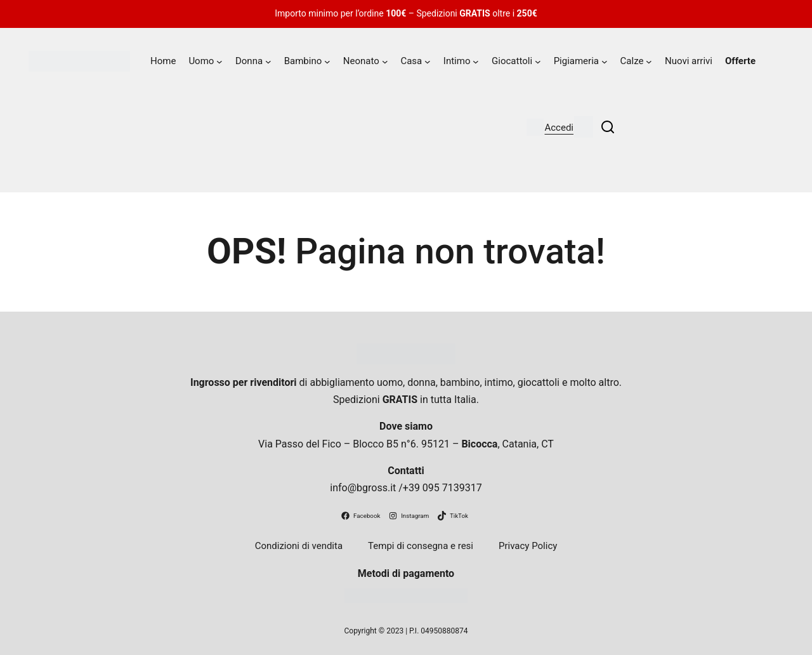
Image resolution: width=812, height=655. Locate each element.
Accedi (559, 128)
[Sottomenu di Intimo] (476, 62)
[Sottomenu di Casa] (428, 62)
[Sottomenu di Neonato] (385, 62)
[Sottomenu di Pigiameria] (605, 62)
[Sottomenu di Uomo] (219, 62)
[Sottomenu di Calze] (649, 62)
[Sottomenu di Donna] (268, 62)
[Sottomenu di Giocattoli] (538, 62)
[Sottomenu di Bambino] (327, 62)
